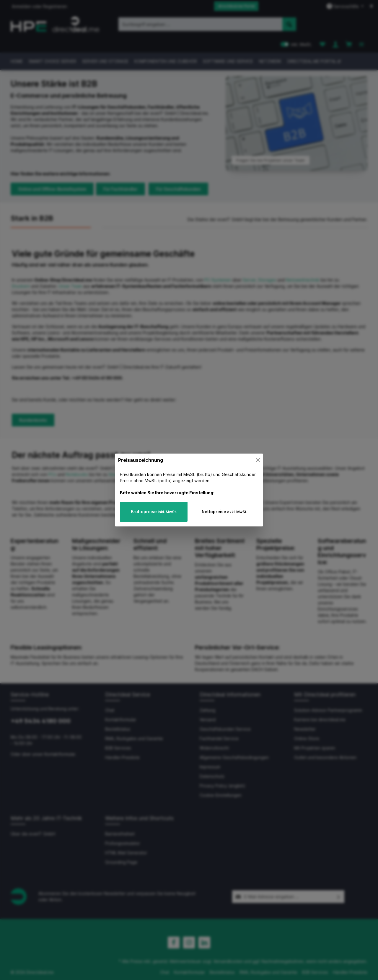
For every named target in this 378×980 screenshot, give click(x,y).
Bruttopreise (154, 512)
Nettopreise (224, 512)
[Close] (258, 460)
